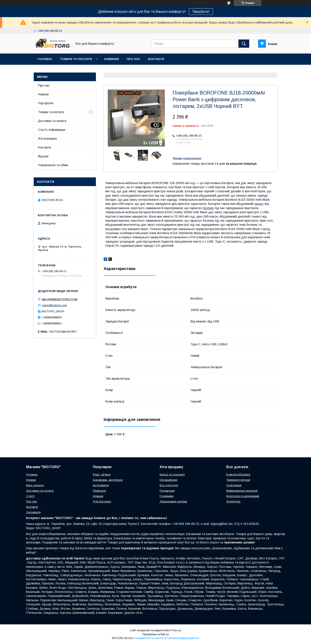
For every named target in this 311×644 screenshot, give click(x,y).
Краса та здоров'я (172, 474)
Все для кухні (169, 485)
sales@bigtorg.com (54, 305)
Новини (43, 94)
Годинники (167, 496)
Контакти (156, 59)
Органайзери (168, 480)
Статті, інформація (52, 130)
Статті (30, 496)
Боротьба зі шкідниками (243, 496)
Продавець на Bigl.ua (155, 634)
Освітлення (234, 485)
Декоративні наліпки (173, 501)
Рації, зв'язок (102, 474)
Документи (33, 512)
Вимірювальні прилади (242, 491)
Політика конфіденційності (183, 638)
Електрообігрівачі (238, 474)
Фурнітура (233, 501)
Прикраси (99, 491)
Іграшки (98, 496)
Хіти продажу (102, 501)
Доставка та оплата (52, 121)
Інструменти (101, 485)
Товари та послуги (76, 59)
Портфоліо (46, 103)
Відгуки (43, 156)
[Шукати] (244, 44)
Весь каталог (35, 485)
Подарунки (167, 491)
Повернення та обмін (53, 165)
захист (259, 204)
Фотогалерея (47, 139)
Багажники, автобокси (108, 480)
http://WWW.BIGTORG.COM (60, 299)
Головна (45, 59)
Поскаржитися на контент (149, 638)
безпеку (209, 208)
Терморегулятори (238, 480)
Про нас (133, 59)
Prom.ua (176, 630)
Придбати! (201, 12)
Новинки (111, 59)
